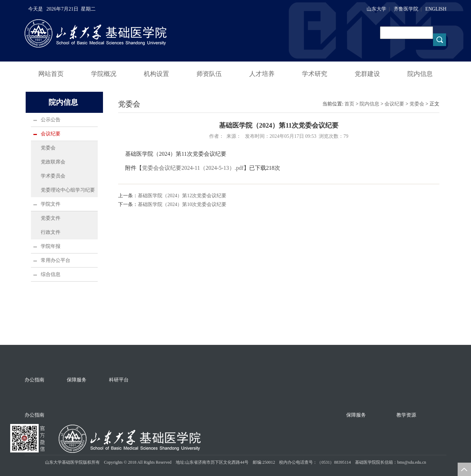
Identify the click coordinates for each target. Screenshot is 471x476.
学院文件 (51, 204)
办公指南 (34, 380)
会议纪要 (51, 134)
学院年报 (51, 246)
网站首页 (51, 74)
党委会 (48, 148)
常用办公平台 (56, 260)
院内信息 (420, 74)
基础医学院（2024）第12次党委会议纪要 (182, 196)
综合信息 (51, 274)
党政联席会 (53, 162)
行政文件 (51, 232)
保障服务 (77, 380)
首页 (349, 104)
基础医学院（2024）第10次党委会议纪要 (182, 204)
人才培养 (262, 74)
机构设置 (156, 74)
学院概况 (104, 74)
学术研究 (315, 74)
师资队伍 (209, 74)
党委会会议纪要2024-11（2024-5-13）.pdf (193, 168)
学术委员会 (53, 176)
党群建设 (367, 74)
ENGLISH (436, 9)
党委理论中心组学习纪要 (68, 190)
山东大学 (376, 9)
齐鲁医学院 (406, 9)
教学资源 (406, 415)
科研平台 (119, 380)
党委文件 (51, 218)
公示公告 (51, 120)
